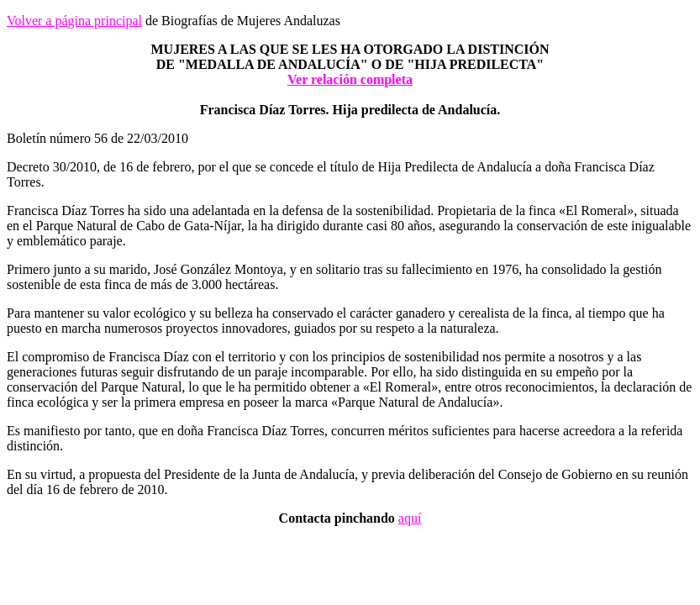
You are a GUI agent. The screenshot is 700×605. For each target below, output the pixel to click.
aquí (410, 518)
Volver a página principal (74, 21)
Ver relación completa (350, 79)
